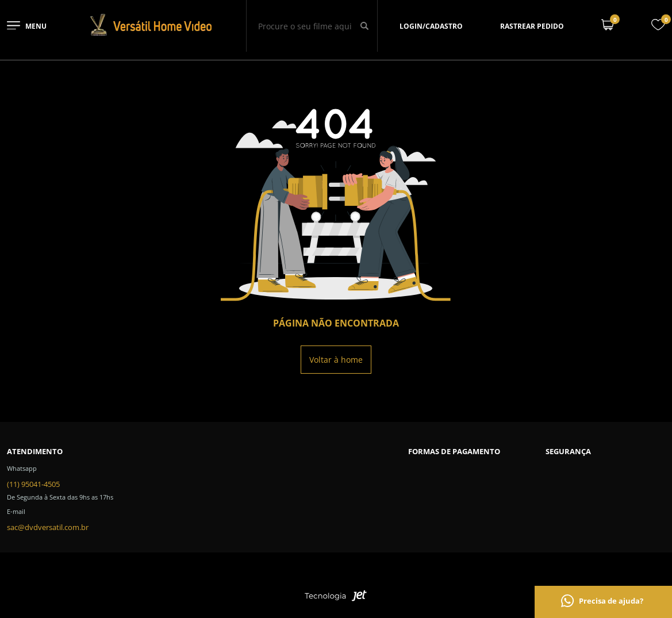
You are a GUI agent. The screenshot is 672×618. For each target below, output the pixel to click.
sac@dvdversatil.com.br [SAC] (48, 527)
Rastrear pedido (532, 26)
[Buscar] (364, 26)
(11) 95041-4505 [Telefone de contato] (33, 484)
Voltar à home (336, 360)
